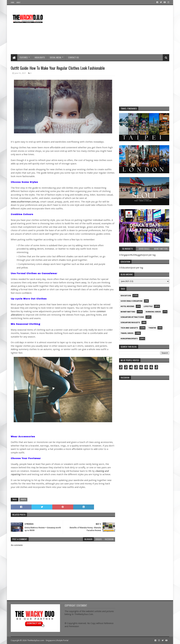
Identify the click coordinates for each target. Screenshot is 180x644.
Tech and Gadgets (129, 328)
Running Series (153, 312)
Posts (23, 499)
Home (12, 2)
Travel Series (127, 333)
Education (126, 296)
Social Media (55, 57)
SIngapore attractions (132, 317)
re (144, 401)
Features (24, 57)
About (18, 2)
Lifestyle (148, 306)
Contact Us (73, 57)
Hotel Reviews (127, 306)
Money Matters (128, 312)
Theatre (152, 328)
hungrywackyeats (129, 339)
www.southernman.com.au (25, 202)
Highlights (40, 57)
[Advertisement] (113, 30)
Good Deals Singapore (132, 301)
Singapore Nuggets (130, 323)
